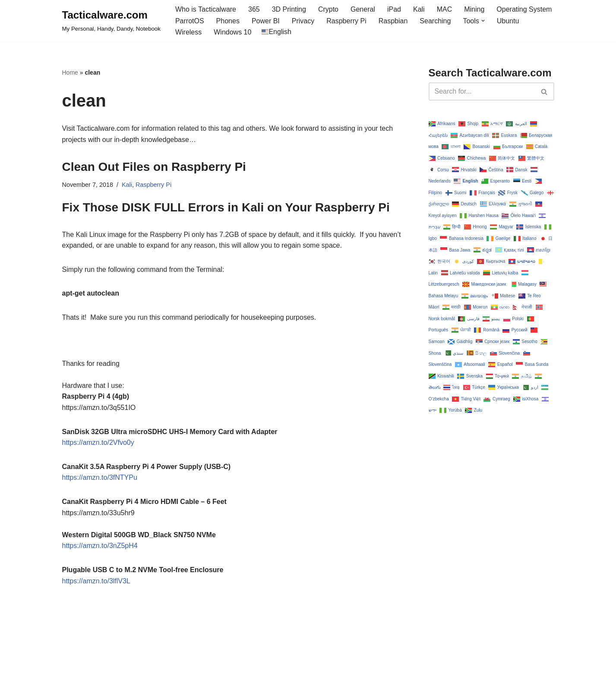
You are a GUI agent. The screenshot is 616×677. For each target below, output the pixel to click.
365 (254, 9)
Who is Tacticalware (206, 9)
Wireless (188, 32)
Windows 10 (232, 32)
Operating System (524, 9)
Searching (435, 21)
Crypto (328, 9)
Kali (419, 9)
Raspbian (393, 21)
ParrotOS (190, 21)
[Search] (482, 91)
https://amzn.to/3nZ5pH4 (100, 546)
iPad (394, 9)
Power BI (266, 21)
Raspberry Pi (346, 21)
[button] (483, 21)
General (363, 9)
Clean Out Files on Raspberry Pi (154, 167)
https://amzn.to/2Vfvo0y (98, 442)
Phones (228, 21)
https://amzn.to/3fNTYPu (100, 477)
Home (70, 72)
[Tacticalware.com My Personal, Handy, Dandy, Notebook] (111, 21)
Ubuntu (508, 21)
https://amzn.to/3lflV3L (96, 581)
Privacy (303, 21)
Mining (474, 9)
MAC (445, 9)
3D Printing (289, 9)
